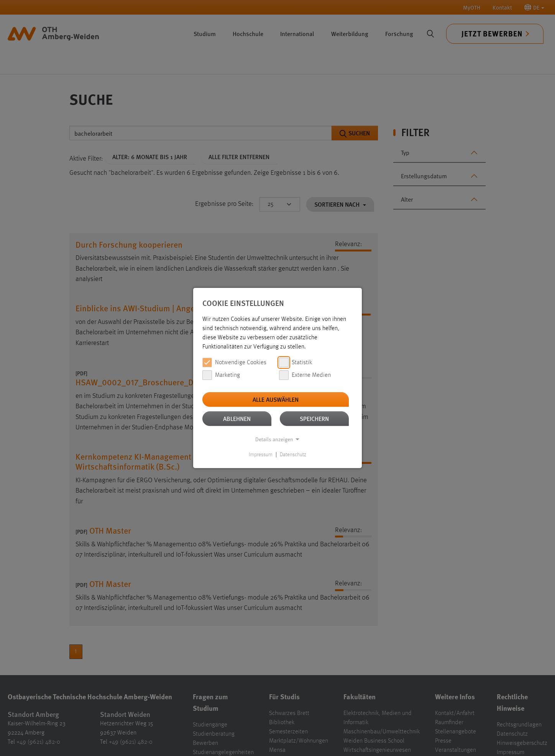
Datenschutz (293, 455)
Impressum (261, 455)
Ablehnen (237, 418)
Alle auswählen (276, 399)
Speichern (314, 418)
